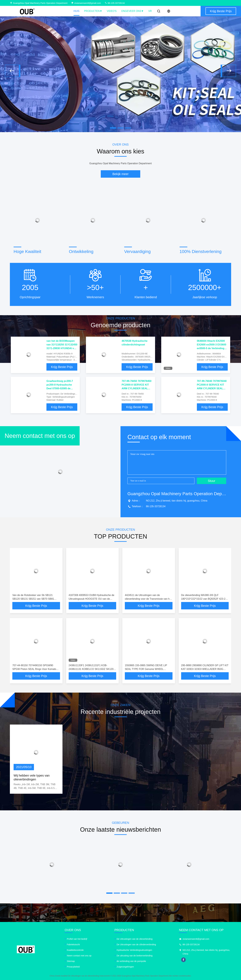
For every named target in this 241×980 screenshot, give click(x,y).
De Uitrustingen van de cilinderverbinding (136, 944)
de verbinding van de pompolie (131, 961)
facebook (183, 960)
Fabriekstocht (73, 944)
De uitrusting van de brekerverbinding (135, 956)
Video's (112, 11)
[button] (13, 71)
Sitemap (71, 961)
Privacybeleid (73, 967)
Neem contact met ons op (79, 956)
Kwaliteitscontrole (75, 950)
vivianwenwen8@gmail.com (86, 3)
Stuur (212, 481)
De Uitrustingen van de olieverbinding (135, 939)
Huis (76, 11)
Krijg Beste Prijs (62, 367)
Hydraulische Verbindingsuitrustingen (134, 950)
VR (150, 11)
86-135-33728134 (115, 3)
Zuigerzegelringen (125, 967)
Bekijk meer (120, 174)
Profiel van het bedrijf (77, 939)
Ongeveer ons (133, 11)
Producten (93, 11)
